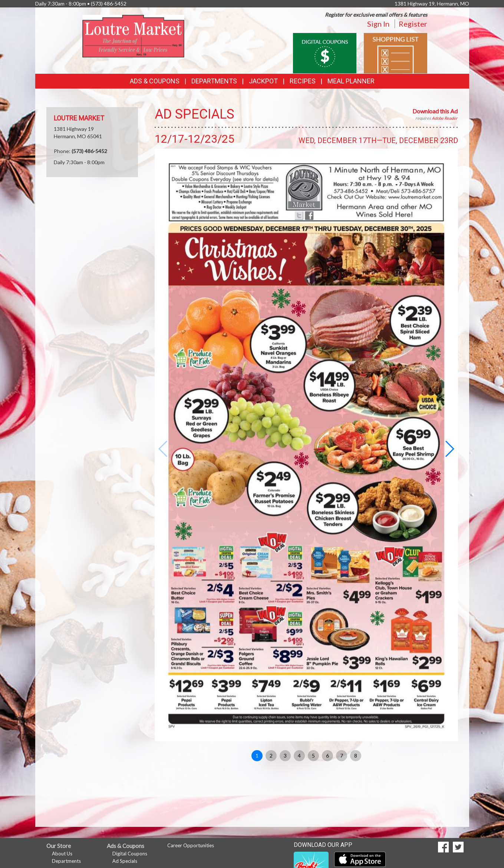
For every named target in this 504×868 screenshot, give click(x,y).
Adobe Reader (445, 118)
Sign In (378, 24)
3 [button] (285, 756)
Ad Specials (125, 861)
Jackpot (263, 81)
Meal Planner (351, 81)
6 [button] (327, 756)
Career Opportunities (191, 845)
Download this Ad (435, 111)
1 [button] (257, 756)
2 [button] (271, 756)
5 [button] (313, 756)
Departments (66, 861)
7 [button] (342, 756)
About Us (62, 854)
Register (413, 24)
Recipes (303, 81)
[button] (449, 449)
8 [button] (356, 756)
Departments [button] (214, 81)
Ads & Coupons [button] (155, 81)
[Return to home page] (133, 35)
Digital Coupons (130, 854)
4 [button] (299, 756)
